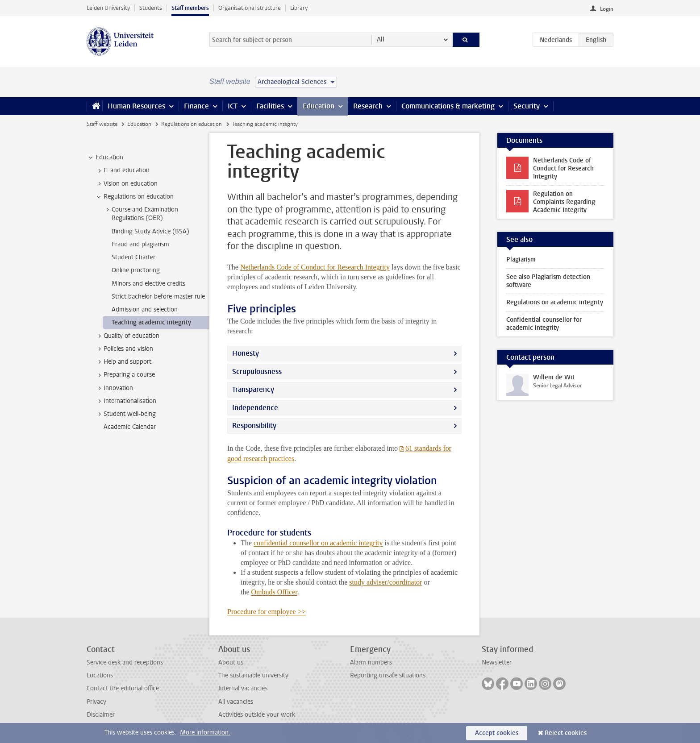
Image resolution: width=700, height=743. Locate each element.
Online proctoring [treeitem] (136, 270)
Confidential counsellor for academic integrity (544, 324)
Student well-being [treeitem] (125, 414)
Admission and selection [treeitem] (145, 309)
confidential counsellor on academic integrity (318, 543)
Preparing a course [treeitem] (125, 375)
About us (231, 662)
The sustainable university (253, 675)
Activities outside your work (257, 715)
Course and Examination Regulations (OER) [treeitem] (141, 214)
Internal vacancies (243, 688)
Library (299, 8)
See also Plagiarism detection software (548, 281)
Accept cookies (497, 733)
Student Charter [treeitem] (133, 257)
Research (368, 106)
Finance (196, 106)
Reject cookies (566, 733)
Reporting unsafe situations (388, 675)
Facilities (270, 106)
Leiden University (108, 8)
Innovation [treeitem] (114, 388)
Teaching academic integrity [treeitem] (151, 322)
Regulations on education (192, 124)
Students (151, 8)
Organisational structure (250, 8)
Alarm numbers (371, 662)
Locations (100, 675)
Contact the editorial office (123, 688)
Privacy (96, 702)
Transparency (253, 389)
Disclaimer (101, 715)
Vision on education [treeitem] (126, 184)
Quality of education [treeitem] (127, 336)
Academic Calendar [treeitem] (130, 427)
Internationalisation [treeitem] (126, 401)
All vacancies (236, 702)
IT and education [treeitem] (122, 170)
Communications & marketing (448, 106)
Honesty (246, 353)
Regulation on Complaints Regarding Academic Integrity (564, 202)
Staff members (190, 8)
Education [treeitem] (105, 158)
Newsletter (497, 662)
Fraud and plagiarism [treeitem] (140, 244)
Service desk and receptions (125, 662)
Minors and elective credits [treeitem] (148, 284)
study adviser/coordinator (385, 582)
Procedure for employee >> (267, 612)
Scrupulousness (257, 371)
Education (319, 106)
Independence (255, 408)
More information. (205, 733)
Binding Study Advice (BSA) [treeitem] (150, 231)
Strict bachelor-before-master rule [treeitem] (158, 297)
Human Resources (136, 106)
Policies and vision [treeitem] (124, 349)
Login (607, 9)
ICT (233, 106)
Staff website (102, 124)
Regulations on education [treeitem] (134, 197)
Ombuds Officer (274, 592)
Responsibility (254, 425)
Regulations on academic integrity (555, 302)
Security (527, 106)
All (381, 39)
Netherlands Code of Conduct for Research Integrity (315, 267)
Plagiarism (521, 259)
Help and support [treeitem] (123, 362)
